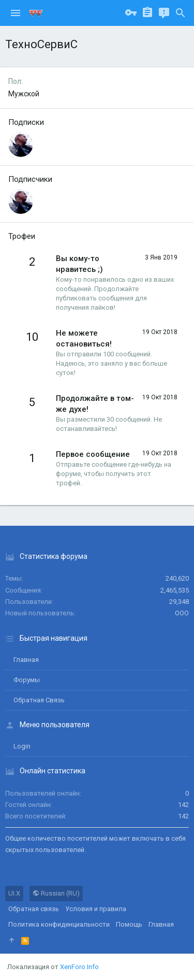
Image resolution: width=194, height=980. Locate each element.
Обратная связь (39, 700)
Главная (26, 660)
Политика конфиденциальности (59, 924)
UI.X (14, 893)
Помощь (129, 924)
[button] (16, 13)
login (22, 746)
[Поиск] (181, 13)
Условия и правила (96, 909)
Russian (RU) (56, 893)
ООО (182, 613)
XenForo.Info (79, 967)
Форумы (27, 680)
